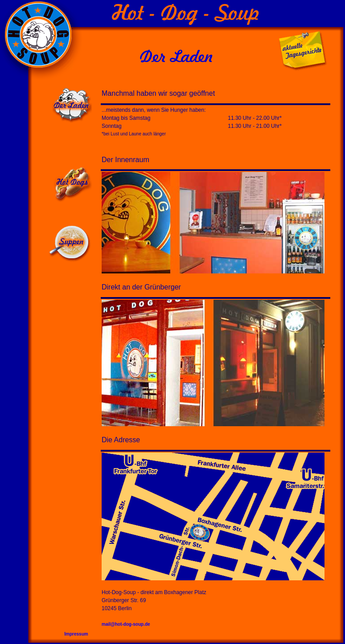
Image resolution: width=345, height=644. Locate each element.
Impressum (78, 634)
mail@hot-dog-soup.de (126, 624)
